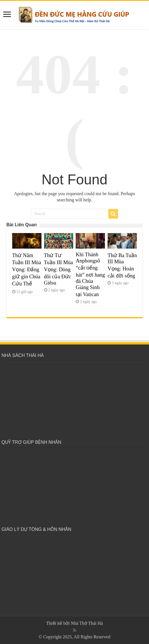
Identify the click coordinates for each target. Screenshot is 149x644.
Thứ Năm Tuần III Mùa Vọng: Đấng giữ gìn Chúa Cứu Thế (27, 269)
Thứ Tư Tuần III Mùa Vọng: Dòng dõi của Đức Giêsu (59, 269)
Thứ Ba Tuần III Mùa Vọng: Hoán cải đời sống (122, 265)
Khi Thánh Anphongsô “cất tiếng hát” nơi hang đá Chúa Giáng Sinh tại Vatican (90, 274)
